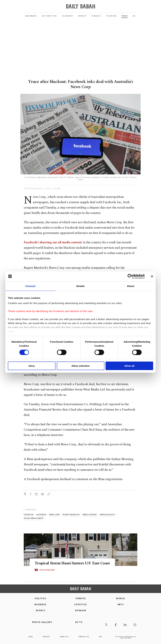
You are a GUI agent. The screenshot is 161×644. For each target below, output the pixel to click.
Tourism (111, 16)
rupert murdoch (71, 514)
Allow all (129, 366)
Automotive (49, 16)
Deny (32, 366)
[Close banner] (152, 276)
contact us (84, 637)
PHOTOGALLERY (47, 572)
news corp (54, 514)
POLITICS (40, 598)
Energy (82, 16)
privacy (46, 637)
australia (41, 514)
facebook (29, 514)
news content (90, 514)
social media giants (34, 518)
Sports (41, 610)
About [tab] (131, 286)
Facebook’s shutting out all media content (53, 242)
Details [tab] (80, 286)
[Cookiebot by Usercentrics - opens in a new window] (130, 276)
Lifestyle (81, 604)
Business (31, 16)
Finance (96, 16)
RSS (101, 637)
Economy (68, 16)
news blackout (107, 514)
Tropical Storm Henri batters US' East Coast (69, 563)
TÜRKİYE (80, 598)
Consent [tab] (30, 286)
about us (64, 637)
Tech (124, 16)
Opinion (80, 610)
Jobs (31, 637)
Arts (121, 604)
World (120, 598)
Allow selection (80, 366)
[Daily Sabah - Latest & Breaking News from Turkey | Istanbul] (81, 6)
